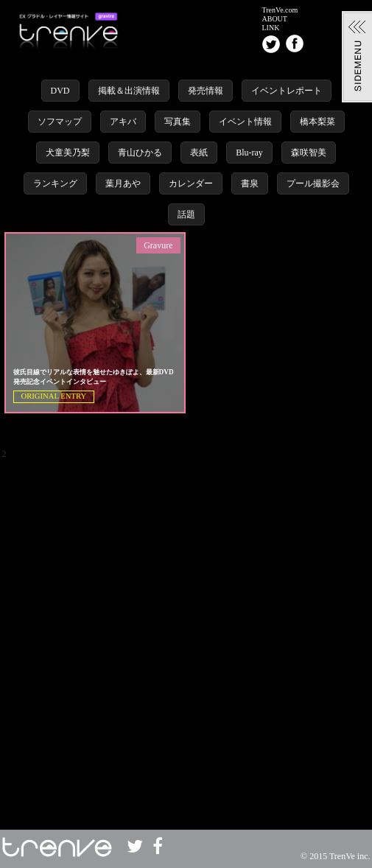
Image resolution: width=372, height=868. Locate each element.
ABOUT (275, 19)
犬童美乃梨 (68, 153)
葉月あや (123, 183)
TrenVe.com (280, 10)
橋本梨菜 (317, 122)
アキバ (123, 122)
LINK (271, 28)
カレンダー (191, 183)
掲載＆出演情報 (129, 91)
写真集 (178, 122)
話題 (186, 214)
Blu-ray (249, 153)
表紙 (199, 153)
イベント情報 (245, 122)
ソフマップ (60, 122)
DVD (60, 91)
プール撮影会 (313, 183)
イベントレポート (287, 91)
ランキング (55, 183)
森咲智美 (309, 153)
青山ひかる (140, 153)
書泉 (250, 183)
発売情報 (206, 91)
